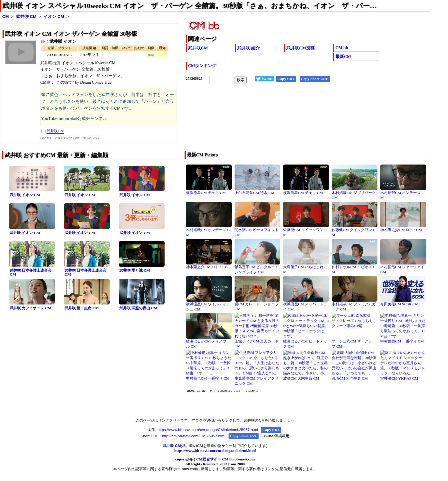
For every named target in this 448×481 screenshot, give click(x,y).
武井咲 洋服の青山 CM (138, 308)
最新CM (343, 57)
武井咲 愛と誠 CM (135, 270)
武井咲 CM (26, 17)
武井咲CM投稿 (300, 48)
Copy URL (286, 79)
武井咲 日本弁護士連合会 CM (31, 272)
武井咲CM (198, 48)
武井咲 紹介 (248, 48)
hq (149, 55)
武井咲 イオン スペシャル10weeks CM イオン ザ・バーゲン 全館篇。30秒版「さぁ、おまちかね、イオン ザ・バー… (189, 6)
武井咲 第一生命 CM (82, 308)
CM (6, 17)
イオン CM (54, 17)
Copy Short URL (315, 79)
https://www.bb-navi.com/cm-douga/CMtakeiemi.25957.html (208, 430)
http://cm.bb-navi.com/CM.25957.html (194, 436)
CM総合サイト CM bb (215, 459)
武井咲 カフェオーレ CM (31, 308)
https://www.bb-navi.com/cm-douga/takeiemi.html (215, 451)
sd (153, 55)
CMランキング (202, 66)
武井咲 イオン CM (25, 195)
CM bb (342, 48)
